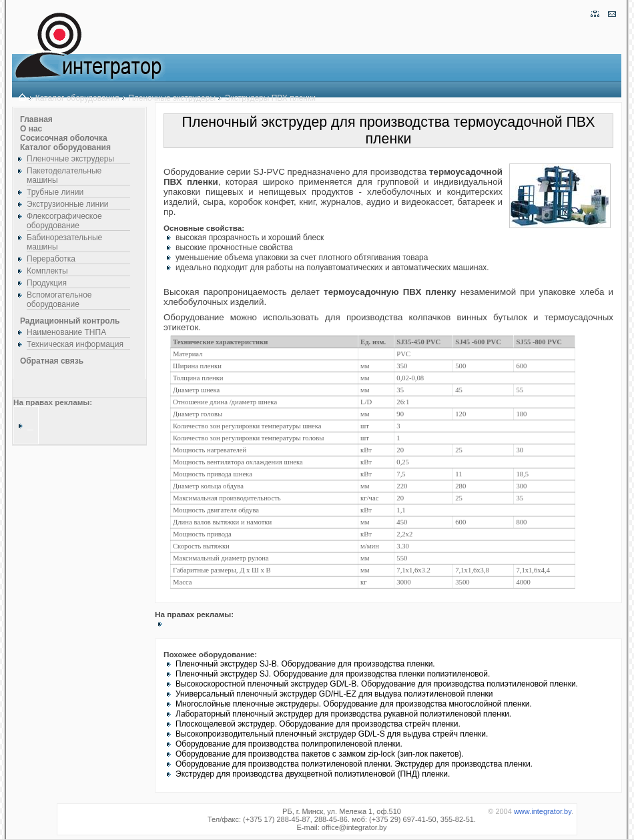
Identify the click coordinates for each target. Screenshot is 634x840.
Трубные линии (55, 192)
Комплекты (47, 271)
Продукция (47, 283)
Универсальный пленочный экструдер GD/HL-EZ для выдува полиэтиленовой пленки (334, 694)
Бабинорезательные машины (64, 242)
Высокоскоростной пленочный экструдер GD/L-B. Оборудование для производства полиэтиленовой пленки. (377, 684)
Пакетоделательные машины (64, 175)
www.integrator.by (543, 811)
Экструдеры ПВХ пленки (270, 98)
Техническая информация (75, 344)
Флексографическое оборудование (64, 221)
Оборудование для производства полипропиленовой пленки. (289, 744)
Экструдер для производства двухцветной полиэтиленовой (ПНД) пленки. (313, 774)
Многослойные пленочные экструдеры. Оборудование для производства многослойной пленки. (354, 704)
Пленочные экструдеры (172, 98)
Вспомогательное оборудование (59, 300)
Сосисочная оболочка (64, 138)
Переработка (51, 259)
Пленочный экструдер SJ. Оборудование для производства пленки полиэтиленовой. (333, 674)
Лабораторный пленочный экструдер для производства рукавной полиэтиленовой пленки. (343, 714)
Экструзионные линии (68, 204)
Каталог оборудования (77, 98)
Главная (36, 119)
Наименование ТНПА (66, 332)
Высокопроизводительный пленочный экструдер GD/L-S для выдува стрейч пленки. (332, 734)
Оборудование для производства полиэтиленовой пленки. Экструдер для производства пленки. (354, 764)
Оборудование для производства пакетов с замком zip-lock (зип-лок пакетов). (320, 754)
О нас (31, 129)
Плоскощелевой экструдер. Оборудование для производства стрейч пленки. (318, 724)
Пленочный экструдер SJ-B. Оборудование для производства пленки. (305, 664)
